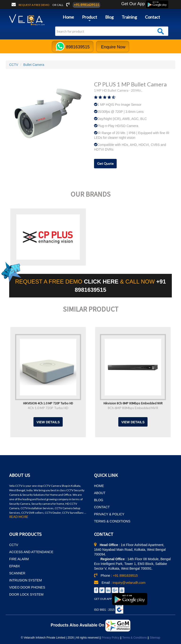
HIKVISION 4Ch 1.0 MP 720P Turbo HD (48, 403)
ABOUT (100, 493)
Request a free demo (34, 5)
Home (68, 17)
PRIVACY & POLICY (109, 514)
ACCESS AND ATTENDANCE (31, 552)
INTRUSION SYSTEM (25, 580)
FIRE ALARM (19, 559)
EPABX (15, 566)
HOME (99, 486)
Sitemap (155, 638)
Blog (109, 17)
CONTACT (102, 507)
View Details (48, 422)
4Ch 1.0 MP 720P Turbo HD (48, 408)
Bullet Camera (34, 65)
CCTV (14, 65)
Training (129, 17)
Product (90, 19)
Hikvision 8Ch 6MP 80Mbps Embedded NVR (133, 403)
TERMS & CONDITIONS (112, 521)
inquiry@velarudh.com (129, 583)
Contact (152, 17)
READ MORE (19, 517)
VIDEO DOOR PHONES (27, 587)
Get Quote (105, 163)
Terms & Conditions (135, 638)
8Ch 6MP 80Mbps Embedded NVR (133, 408)
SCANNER (17, 573)
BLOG (99, 500)
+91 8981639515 (86, 5)
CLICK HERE (102, 282)
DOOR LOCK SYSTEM (26, 594)
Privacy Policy (110, 638)
